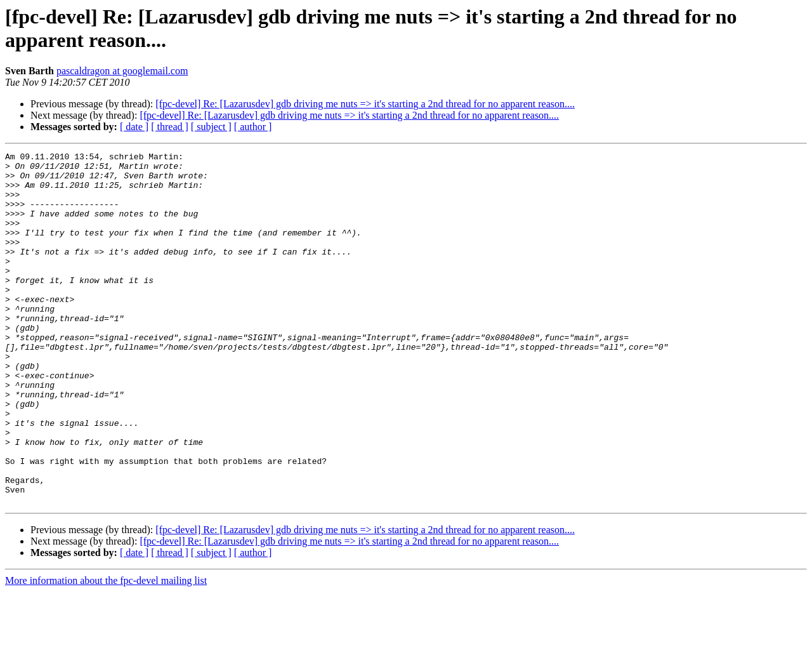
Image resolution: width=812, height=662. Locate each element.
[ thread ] (170, 127)
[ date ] (134, 127)
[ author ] (253, 127)
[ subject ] (211, 127)
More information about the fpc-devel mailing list (106, 651)
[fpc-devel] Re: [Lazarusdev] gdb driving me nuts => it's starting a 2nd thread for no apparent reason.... (365, 104)
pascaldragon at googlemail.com (122, 71)
